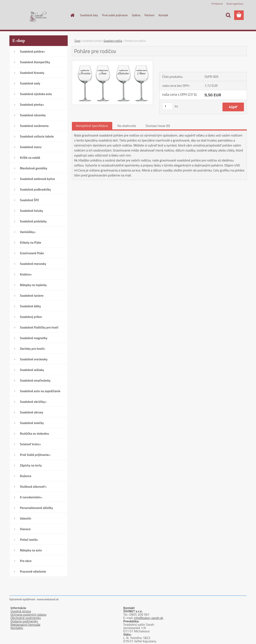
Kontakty (17, 628)
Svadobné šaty (89, 15)
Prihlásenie (217, 4)
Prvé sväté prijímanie (115, 15)
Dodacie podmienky (24, 621)
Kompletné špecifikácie (92, 126)
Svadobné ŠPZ (30, 200)
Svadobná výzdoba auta (36, 94)
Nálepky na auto (31, 550)
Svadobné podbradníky (36, 189)
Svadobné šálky (31, 306)
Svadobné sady (30, 83)
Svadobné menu (31, 147)
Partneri (150, 15)
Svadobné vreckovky (34, 359)
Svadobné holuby (32, 211)
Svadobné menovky (33, 264)
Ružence (26, 476)
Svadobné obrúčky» (33, 402)
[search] (228, 15)
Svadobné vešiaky (32, 370)
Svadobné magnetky (34, 338)
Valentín (26, 518)
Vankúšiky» (28, 232)
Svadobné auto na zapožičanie (40, 391)
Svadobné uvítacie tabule (37, 136)
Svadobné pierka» (32, 105)
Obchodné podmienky (26, 618)
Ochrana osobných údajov (29, 614)
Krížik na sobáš (30, 158)
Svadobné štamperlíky (35, 62)
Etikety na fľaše (31, 243)
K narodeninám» (31, 497)
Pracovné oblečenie (33, 571)
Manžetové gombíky (34, 168)
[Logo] (38, 15)
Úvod (77, 41)
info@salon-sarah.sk (149, 618)
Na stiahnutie (127, 126)
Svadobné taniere (32, 296)
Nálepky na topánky (33, 285)
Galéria (136, 15)
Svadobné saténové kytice (37, 179)
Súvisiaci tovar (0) (158, 126)
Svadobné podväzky (33, 221)
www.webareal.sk (48, 599)
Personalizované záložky (37, 508)
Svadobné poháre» (33, 51)
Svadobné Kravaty (32, 73)
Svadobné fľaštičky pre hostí (39, 327)
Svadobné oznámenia (34, 126)
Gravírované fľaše (32, 253)
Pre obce (26, 561)
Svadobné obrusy (32, 412)
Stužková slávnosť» (33, 487)
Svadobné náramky (33, 115)
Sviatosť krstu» (31, 444)
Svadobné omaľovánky (35, 380)
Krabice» (26, 274)
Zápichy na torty (31, 465)
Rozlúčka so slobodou (35, 434)
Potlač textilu (29, 540)
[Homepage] (72, 15)
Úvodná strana (21, 611)
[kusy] (167, 106)
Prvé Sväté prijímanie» (35, 455)
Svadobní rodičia (113, 41)
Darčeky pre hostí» (33, 349)
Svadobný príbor (31, 317)
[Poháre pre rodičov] (113, 62)
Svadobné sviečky (32, 423)
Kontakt (163, 15)
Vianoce (25, 529)
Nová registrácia (235, 4)
